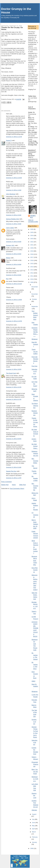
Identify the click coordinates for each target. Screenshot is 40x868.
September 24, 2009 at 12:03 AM (14, 178)
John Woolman (11, 194)
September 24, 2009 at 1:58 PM (14, 369)
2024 (32, 235)
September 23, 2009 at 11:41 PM (14, 137)
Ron (7, 279)
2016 (32, 260)
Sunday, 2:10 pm (34, 722)
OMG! (34, 681)
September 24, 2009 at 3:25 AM (14, 215)
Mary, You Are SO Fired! (35, 772)
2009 (32, 282)
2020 (32, 248)
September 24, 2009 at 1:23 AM (14, 190)
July (33, 819)
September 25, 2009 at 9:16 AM (14, 467)
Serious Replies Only (13, 219)
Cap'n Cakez (10, 228)
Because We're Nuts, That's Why (34, 561)
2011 (32, 276)
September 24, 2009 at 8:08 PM (14, 439)
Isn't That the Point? (35, 384)
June (34, 823)
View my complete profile (33, 221)
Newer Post (5, 485)
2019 (32, 251)
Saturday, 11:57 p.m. (35, 371)
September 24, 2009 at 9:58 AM (14, 275)
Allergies (34, 810)
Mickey (8, 258)
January (34, 842)
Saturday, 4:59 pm (35, 742)
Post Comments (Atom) (17, 488)
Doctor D (9, 140)
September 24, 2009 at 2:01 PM (14, 387)
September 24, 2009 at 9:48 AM (14, 254)
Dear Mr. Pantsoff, (35, 344)
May (33, 826)
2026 (32, 229)
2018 (32, 254)
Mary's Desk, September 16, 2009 (35, 524)
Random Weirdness (35, 413)
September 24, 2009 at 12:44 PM (14, 321)
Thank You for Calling (35, 352)
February (35, 837)
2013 (32, 270)
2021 (32, 245)
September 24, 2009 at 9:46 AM (14, 242)
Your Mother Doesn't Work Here (35, 315)
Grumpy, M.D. (10, 245)
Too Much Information (35, 406)
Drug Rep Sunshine (35, 570)
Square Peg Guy (11, 471)
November (35, 294)
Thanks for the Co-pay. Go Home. (12, 28)
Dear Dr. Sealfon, (35, 686)
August (34, 814)
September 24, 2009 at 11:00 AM (14, 300)
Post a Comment (6, 482)
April (34, 829)
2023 (32, 239)
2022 (32, 242)
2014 (32, 267)
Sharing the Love (34, 795)
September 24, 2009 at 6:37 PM (14, 399)
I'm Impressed (35, 515)
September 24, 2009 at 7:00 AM (14, 224)
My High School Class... (35, 446)
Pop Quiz (35, 366)
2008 (32, 848)
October (34, 299)
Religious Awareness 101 (35, 453)
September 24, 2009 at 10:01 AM (14, 284)
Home (14, 485)
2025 (32, 232)
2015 (32, 264)
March (34, 832)
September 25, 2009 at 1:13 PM (14, 478)
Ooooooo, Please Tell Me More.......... (35, 332)
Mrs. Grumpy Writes (35, 461)
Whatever (35, 339)
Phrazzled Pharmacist (35, 764)
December (35, 287)
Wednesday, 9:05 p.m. (35, 779)
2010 (32, 279)
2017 (32, 257)
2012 (32, 273)
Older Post (22, 485)
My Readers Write (35, 478)
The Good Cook (11, 373)
